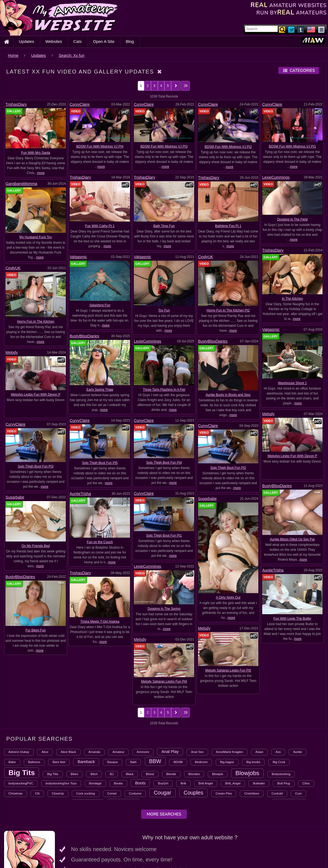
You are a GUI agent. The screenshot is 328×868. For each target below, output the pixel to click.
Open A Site (104, 41)
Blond (150, 730)
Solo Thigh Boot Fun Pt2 (228, 468)
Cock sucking (85, 749)
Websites (54, 41)
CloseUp (58, 749)
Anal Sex (197, 708)
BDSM (178, 718)
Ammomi (143, 708)
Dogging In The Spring (289, 525)
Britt (183, 739)
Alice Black (68, 708)
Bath (134, 718)
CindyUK (206, 257)
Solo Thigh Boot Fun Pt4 (164, 463)
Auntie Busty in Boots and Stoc (228, 395)
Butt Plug (284, 739)
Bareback (86, 717)
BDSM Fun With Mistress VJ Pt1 (292, 146)
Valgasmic (78, 257)
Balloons (34, 718)
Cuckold (277, 749)
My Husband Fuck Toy (36, 237)
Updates (26, 41)
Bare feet (59, 718)
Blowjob (218, 730)
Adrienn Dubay (19, 708)
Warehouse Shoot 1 (292, 383)
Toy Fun (164, 310)
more (41, 173)
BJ (112, 730)
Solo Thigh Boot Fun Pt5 (100, 463)
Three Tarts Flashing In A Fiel (164, 390)
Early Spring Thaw (100, 390)
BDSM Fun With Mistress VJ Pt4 (100, 146)
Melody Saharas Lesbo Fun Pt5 (39, 538)
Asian (259, 708)
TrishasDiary (16, 104)
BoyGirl (163, 739)
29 (186, 86)
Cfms (306, 739)
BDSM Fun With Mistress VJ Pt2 (228, 147)
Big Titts (53, 730)
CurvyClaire (80, 104)
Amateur (118, 708)
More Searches (164, 770)
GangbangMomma (21, 184)
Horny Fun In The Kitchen (36, 322)
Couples (193, 748)
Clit (37, 749)
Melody (12, 352)
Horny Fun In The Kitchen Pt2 (228, 310)
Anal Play (170, 707)
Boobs (118, 739)
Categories (299, 70)
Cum (299, 749)
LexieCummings (276, 177)
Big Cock (279, 718)
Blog (130, 41)
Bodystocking (281, 730)
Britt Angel (206, 739)
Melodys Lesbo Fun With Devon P (36, 395)
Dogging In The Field (292, 219)
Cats (77, 41)
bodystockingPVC (21, 739)
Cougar (162, 748)
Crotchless (252, 749)
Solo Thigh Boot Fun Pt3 (36, 466)
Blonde (171, 730)
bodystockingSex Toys (61, 739)
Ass (278, 708)
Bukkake (259, 739)
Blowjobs (247, 729)
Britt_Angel (233, 739)
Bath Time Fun (164, 226)
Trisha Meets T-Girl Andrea (162, 533)
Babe (12, 718)
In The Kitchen (292, 299)
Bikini (74, 730)
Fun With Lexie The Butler (105, 533)
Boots (140, 739)
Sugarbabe (15, 474)
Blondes (194, 730)
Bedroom (201, 718)
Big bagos (227, 718)
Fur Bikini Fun (223, 533)
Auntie (298, 708)
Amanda (94, 708)
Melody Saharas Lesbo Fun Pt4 (292, 574)
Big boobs (253, 718)
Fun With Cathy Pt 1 (100, 226)
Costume (135, 749)
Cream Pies (224, 749)
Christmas (16, 749)
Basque (113, 718)
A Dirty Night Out (228, 574)
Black (130, 730)
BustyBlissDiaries (84, 336)
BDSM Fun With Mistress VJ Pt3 (164, 146)
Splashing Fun (100, 305)
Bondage (95, 739)
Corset (112, 749)
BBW (155, 717)
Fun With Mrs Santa (36, 153)
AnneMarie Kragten (230, 708)
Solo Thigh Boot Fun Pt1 (101, 512)
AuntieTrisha (143, 470)
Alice (45, 708)
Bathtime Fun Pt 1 (228, 226)
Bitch (94, 730)
